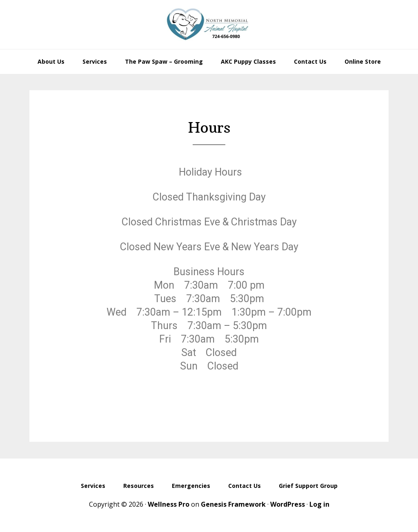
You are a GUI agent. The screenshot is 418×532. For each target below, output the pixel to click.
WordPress (288, 504)
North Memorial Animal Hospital (209, 24)
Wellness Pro (169, 504)
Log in (319, 504)
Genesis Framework (233, 504)
